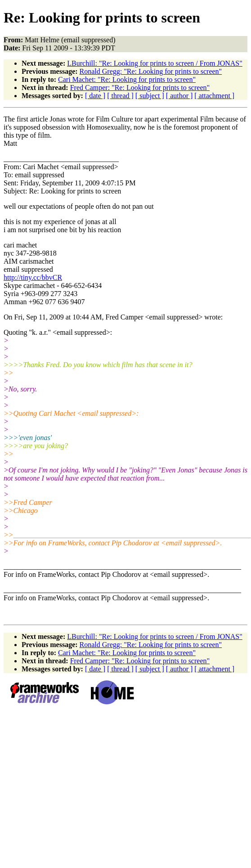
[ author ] (179, 96)
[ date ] (95, 96)
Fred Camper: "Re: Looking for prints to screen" (140, 88)
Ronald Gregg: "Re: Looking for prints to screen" (151, 71)
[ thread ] (120, 96)
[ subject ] (150, 96)
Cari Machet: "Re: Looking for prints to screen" (127, 79)
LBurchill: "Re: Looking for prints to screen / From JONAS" (155, 63)
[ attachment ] (214, 96)
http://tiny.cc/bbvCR (33, 277)
